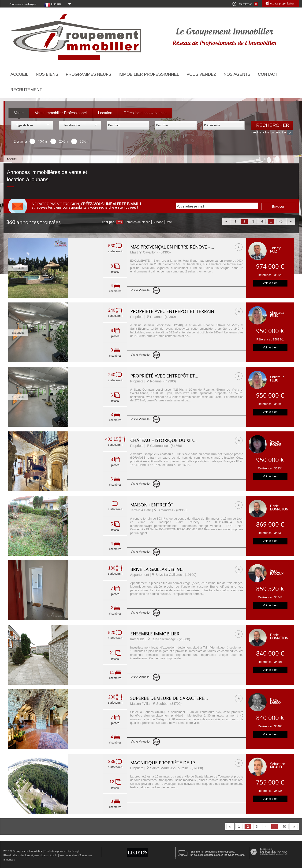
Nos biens (47, 74)
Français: (56, 4)
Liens (45, 855)
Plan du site (10, 855)
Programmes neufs (89, 74)
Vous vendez (201, 74)
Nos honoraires (68, 855)
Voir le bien (270, 283)
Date (169, 222)
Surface (158, 222)
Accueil (19, 74)
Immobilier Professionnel (149, 74)
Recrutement (26, 90)
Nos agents (237, 74)
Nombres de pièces (137, 222)
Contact (268, 74)
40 (281, 221)
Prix (119, 222)
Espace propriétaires (282, 3)
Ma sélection (245, 4)
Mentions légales (29, 855)
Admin (54, 855)
